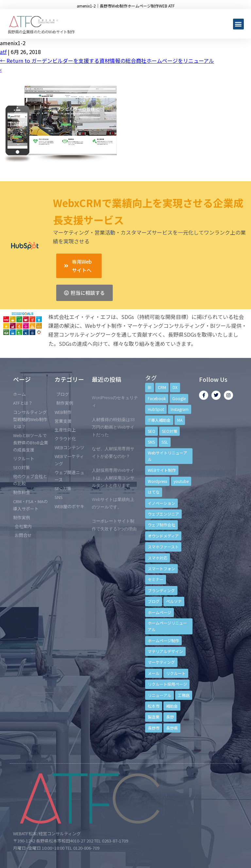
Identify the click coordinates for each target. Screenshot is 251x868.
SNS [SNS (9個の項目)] (151, 442)
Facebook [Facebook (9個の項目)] (157, 398)
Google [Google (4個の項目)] (179, 398)
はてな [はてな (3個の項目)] (154, 492)
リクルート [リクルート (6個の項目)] (176, 673)
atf (3, 52)
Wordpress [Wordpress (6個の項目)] (157, 481)
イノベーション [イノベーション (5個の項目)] (161, 503)
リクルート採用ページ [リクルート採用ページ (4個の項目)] (167, 684)
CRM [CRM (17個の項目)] (162, 387)
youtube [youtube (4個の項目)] (181, 481)
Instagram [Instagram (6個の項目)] (180, 409)
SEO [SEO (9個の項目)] (151, 431)
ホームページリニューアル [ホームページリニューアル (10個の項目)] (167, 626)
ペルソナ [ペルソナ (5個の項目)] (174, 601)
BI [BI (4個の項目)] (150, 387)
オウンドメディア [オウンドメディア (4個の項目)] (163, 536)
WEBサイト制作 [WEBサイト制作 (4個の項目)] (162, 470)
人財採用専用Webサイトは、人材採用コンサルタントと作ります (113, 478)
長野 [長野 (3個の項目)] (170, 717)
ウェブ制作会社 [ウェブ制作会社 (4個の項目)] (161, 525)
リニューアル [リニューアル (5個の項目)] (159, 695)
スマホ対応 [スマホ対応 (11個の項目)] (158, 558)
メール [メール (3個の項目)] (154, 673)
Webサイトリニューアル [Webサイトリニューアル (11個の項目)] (167, 456)
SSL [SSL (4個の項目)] (165, 442)
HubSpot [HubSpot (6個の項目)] (156, 409)
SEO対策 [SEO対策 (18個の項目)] (169, 431)
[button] (238, 24)
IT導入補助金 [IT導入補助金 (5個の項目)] (159, 420)
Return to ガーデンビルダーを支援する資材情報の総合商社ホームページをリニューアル (107, 61)
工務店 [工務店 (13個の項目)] (184, 695)
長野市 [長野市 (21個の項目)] (154, 728)
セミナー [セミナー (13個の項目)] (156, 579)
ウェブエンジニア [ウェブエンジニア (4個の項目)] (163, 514)
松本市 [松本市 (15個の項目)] (154, 706)
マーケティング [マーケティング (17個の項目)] (161, 662)
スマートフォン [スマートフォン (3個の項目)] (161, 568)
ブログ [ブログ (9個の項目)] (154, 601)
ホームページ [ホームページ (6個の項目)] (159, 612)
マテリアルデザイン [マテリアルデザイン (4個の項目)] (165, 651)
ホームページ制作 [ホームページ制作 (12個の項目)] (163, 640)
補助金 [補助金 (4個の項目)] (172, 706)
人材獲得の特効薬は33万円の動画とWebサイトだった (113, 427)
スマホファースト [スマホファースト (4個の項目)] (163, 547)
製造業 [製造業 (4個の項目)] (154, 717)
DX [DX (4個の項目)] (175, 387)
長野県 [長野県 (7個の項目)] (172, 728)
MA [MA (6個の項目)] (180, 420)
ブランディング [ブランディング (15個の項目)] (161, 590)
